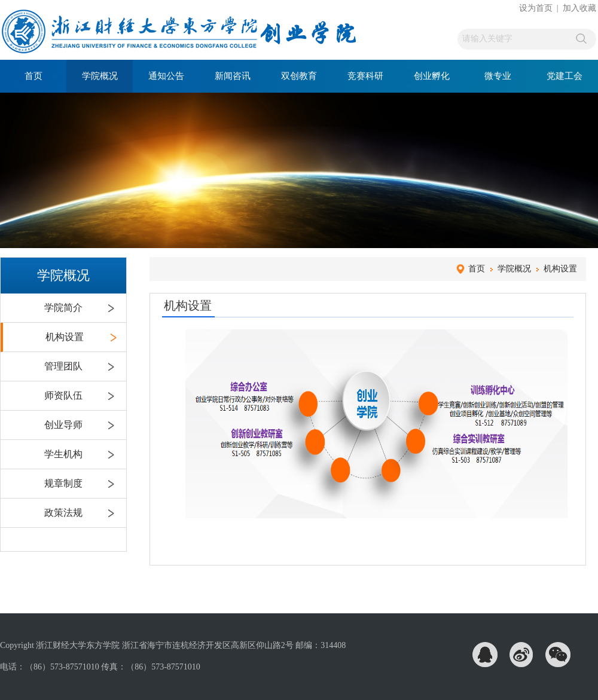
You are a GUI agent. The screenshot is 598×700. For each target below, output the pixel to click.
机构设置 (65, 337)
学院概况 (100, 76)
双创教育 (299, 76)
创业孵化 (432, 76)
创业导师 (63, 425)
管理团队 (63, 366)
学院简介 (63, 308)
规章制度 (63, 483)
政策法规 (63, 513)
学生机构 (63, 454)
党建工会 (565, 76)
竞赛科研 (365, 76)
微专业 (498, 76)
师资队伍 (63, 395)
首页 (33, 76)
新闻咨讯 (233, 76)
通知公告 (166, 76)
